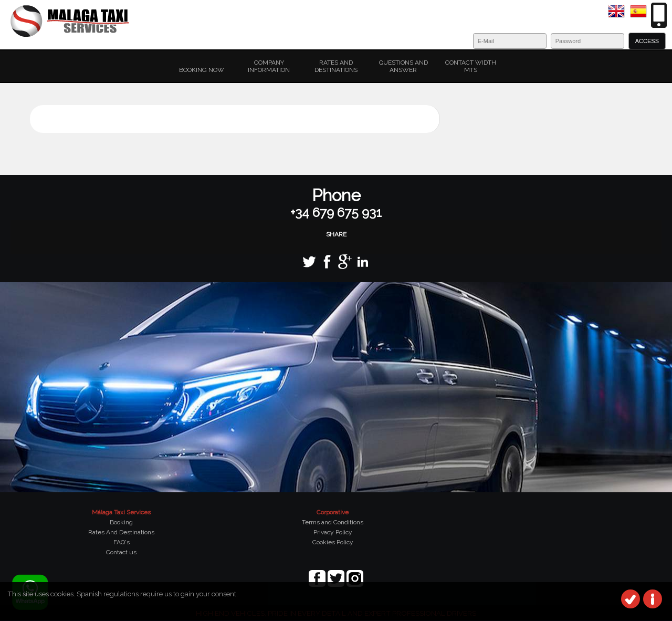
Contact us (121, 552)
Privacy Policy (333, 532)
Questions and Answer (403, 66)
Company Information (269, 66)
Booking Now (202, 70)
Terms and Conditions (333, 522)
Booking (121, 522)
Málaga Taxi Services (121, 512)
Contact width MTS (471, 66)
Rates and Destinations (336, 66)
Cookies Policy (333, 542)
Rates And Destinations (121, 532)
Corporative (333, 512)
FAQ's (122, 542)
